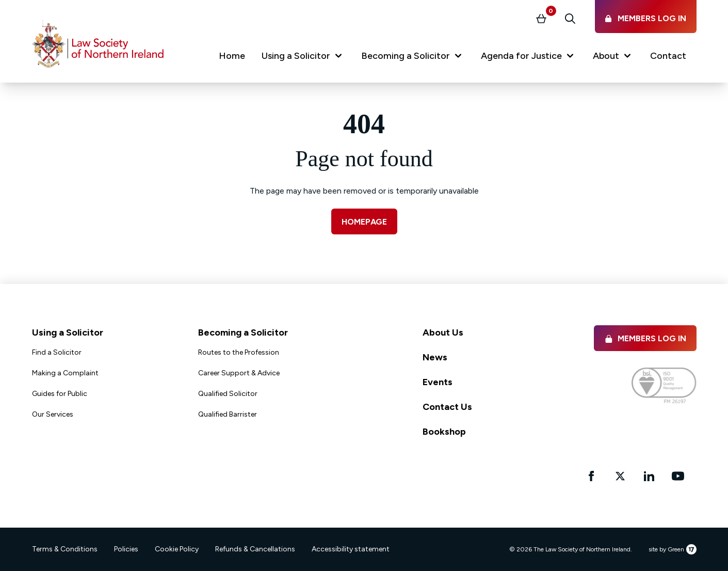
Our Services (53, 414)
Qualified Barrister (228, 414)
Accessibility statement (351, 549)
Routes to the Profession (239, 352)
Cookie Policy (177, 549)
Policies (126, 549)
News (435, 357)
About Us (443, 332)
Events (438, 382)
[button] (303, 58)
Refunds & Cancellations (255, 549)
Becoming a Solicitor (243, 332)
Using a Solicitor (68, 332)
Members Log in (645, 338)
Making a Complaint (65, 373)
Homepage (364, 222)
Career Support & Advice (239, 373)
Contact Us (447, 407)
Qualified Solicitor (228, 394)
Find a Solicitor (57, 352)
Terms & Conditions (65, 549)
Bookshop (444, 432)
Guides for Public (60, 394)
